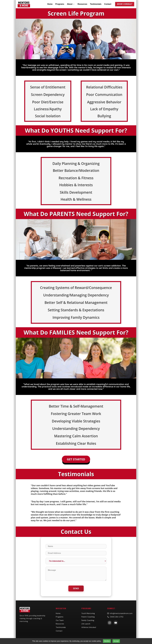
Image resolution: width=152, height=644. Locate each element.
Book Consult (125, 4)
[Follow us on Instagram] (110, 623)
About (71, 4)
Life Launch (86, 624)
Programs (60, 4)
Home (50, 4)
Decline (107, 641)
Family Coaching (88, 620)
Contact (108, 4)
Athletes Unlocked (89, 627)
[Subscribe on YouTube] (116, 623)
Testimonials (96, 4)
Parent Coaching (88, 617)
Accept (116, 641)
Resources (82, 4)
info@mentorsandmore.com (120, 613)
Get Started (76, 459)
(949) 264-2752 (115, 617)
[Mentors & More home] (24, 4)
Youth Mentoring (88, 613)
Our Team (60, 620)
